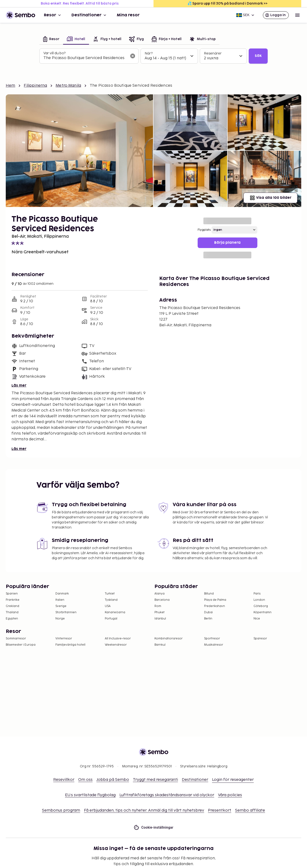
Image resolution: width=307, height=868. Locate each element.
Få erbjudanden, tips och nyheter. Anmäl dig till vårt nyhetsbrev (144, 810)
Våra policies (230, 795)
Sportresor (212, 639)
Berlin (208, 619)
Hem (10, 86)
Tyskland (111, 600)
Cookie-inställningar (153, 828)
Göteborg (261, 606)
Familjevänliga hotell (70, 645)
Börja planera (227, 243)
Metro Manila (68, 86)
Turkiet (110, 594)
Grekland (12, 606)
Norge (60, 619)
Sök (258, 56)
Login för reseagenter (233, 780)
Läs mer (19, 385)
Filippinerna (35, 86)
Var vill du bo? (54, 53)
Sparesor (260, 639)
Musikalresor (214, 645)
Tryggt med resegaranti (155, 780)
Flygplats (204, 230)
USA (108, 606)
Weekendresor (116, 645)
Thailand (12, 612)
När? (149, 53)
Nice (257, 619)
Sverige (61, 606)
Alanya (159, 594)
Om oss (85, 780)
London (259, 600)
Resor (53, 15)
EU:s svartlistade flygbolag (90, 795)
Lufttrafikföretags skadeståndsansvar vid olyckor (167, 795)
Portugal (111, 619)
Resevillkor (64, 780)
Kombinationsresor (168, 639)
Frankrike (13, 600)
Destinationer (89, 15)
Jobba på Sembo (113, 780)
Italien (60, 600)
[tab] (51, 39)
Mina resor (128, 15)
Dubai (208, 612)
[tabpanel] (153, 56)
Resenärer (213, 53)
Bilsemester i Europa (21, 645)
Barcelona (162, 600)
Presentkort (220, 810)
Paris (257, 594)
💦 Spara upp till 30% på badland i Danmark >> (227, 3)
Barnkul (160, 645)
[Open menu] (297, 15)
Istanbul (160, 619)
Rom (158, 606)
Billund (209, 594)
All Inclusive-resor (118, 639)
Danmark (62, 594)
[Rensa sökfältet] (133, 56)
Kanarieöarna (115, 612)
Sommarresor (16, 639)
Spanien (12, 594)
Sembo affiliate (250, 810)
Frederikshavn (215, 606)
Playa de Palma (215, 600)
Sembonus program (61, 810)
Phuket (159, 612)
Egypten (12, 619)
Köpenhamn (263, 612)
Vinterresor (64, 639)
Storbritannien (66, 612)
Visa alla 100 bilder (270, 198)
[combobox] (85, 58)
